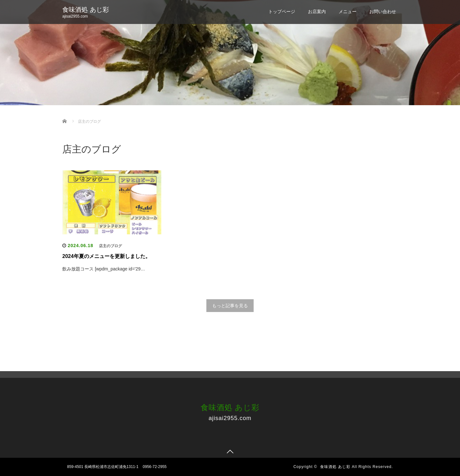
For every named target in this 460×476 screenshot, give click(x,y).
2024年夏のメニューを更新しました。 (106, 256)
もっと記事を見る (230, 306)
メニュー (348, 12)
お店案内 (317, 12)
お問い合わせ (383, 12)
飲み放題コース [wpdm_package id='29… (104, 269)
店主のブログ (111, 246)
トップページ (282, 12)
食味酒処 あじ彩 (86, 10)
